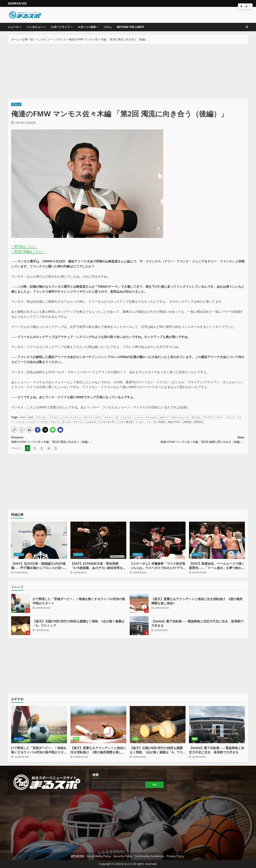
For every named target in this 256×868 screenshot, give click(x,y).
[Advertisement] (128, 72)
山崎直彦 (187, 422)
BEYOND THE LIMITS (130, 27)
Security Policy (123, 856)
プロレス (61, 39)
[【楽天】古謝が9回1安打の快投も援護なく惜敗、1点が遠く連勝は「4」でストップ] (158, 725)
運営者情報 (77, 856)
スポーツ (164, 417)
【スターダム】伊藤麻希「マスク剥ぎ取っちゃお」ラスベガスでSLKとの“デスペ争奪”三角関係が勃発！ (158, 566)
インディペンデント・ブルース (77, 417)
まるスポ (91, 422)
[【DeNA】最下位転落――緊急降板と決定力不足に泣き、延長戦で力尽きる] (217, 725)
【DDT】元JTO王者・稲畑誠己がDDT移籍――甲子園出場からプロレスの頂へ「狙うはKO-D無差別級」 (38, 566)
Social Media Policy (99, 856)
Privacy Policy (175, 856)
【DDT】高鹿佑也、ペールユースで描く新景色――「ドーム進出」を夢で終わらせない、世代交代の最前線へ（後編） (217, 566)
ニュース (13, 27)
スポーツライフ (60, 27)
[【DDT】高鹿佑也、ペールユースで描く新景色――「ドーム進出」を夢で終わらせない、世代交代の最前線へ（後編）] (217, 540)
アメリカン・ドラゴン (47, 417)
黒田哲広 (199, 422)
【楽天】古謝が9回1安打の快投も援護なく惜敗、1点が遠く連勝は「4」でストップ (21, 626)
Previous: (70, 440)
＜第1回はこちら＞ (24, 246)
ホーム (15, 39)
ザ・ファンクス (124, 417)
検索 (96, 775)
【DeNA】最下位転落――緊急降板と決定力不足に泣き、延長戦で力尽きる (139, 626)
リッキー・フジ (143, 422)
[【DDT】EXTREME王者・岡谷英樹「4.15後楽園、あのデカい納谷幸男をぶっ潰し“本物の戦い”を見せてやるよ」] (98, 540)
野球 (76, 739)
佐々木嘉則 (159, 422)
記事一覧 (28, 39)
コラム (108, 27)
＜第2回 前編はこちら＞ (28, 251)
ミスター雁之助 (125, 422)
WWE (31, 417)
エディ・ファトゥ (104, 417)
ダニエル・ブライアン (203, 417)
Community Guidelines (149, 856)
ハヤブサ (43, 422)
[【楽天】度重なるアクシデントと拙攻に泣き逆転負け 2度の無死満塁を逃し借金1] (98, 725)
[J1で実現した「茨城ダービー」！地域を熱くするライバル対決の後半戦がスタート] (39, 725)
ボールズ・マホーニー (73, 422)
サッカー (19, 739)
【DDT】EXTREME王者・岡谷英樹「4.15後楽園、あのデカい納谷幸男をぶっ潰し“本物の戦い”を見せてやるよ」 (98, 566)
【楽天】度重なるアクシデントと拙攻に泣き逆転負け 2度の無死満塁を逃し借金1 (139, 603)
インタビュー (35, 27)
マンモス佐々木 (106, 422)
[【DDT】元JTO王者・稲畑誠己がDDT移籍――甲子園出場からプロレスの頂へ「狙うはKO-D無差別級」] (39, 540)
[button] (14, 430)
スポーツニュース (180, 417)
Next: (186, 440)
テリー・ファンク (226, 417)
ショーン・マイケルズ (145, 417)
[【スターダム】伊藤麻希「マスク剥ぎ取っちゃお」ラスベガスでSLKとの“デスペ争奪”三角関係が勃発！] (158, 540)
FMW (23, 417)
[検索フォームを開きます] (247, 27)
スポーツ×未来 (87, 27)
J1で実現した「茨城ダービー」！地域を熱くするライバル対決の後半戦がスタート (21, 603)
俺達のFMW (174, 422)
